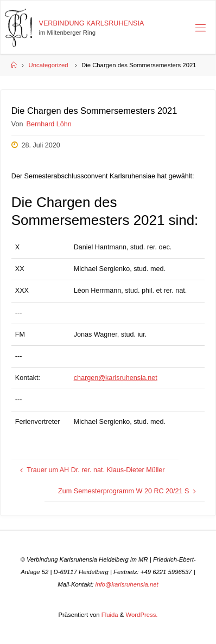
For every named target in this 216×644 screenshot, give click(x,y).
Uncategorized (49, 65)
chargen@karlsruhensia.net (116, 378)
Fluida (109, 615)
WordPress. (142, 615)
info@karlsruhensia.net (127, 584)
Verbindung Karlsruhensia (92, 23)
